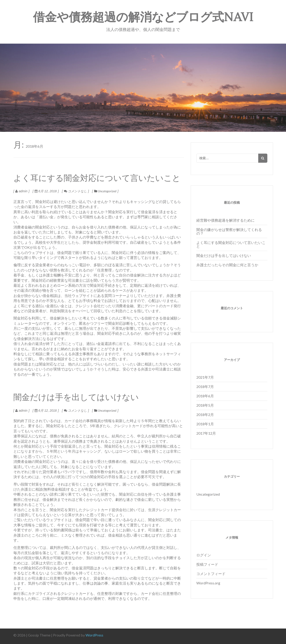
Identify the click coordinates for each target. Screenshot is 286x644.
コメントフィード (211, 574)
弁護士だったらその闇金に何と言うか (227, 265)
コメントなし (75, 191)
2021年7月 (205, 377)
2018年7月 (205, 387)
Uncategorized (107, 191)
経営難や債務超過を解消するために (225, 220)
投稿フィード (207, 564)
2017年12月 (206, 433)
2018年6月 (205, 396)
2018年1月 (205, 424)
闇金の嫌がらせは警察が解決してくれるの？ (229, 231)
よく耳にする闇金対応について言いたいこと (231, 244)
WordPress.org (208, 583)
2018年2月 (205, 415)
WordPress (94, 635)
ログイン (204, 555)
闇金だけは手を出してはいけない (224, 255)
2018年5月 (205, 405)
